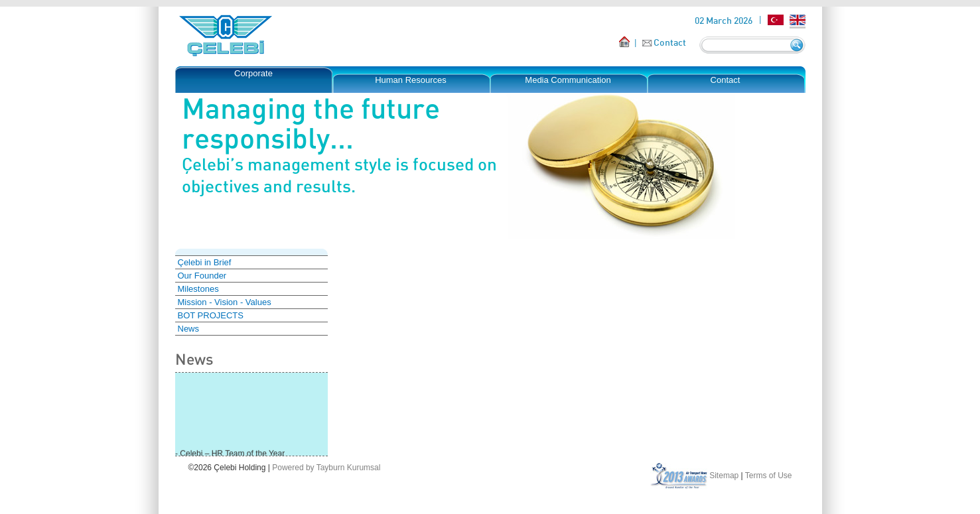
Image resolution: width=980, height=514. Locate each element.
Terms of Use (769, 476)
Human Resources (411, 80)
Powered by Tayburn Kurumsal (326, 468)
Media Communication (568, 80)
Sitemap (724, 476)
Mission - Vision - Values (225, 302)
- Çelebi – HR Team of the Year (230, 454)
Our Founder (202, 276)
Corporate (253, 73)
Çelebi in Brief (205, 262)
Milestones (198, 289)
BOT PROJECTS (211, 315)
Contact (670, 42)
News (189, 329)
